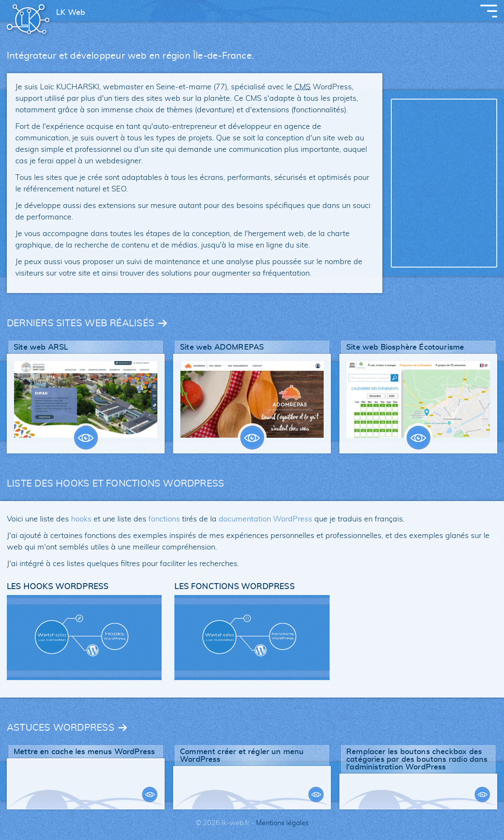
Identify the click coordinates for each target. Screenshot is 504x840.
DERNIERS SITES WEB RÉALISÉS (81, 323)
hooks (81, 519)
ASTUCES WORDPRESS (61, 728)
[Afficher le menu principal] (489, 11)
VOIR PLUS (86, 438)
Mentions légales (282, 823)
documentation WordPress (265, 519)
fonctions (164, 519)
